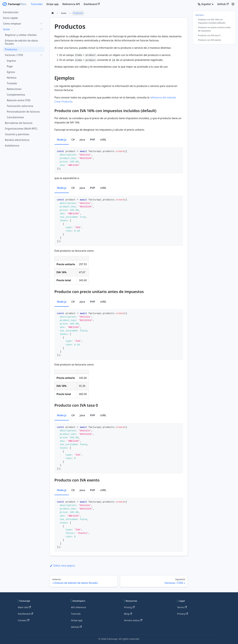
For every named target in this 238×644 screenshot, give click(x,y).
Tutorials (76, 614)
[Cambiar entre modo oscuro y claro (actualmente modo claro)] (233, 4)
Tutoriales (37, 4)
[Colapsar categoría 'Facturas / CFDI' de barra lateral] (41, 55)
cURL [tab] (103, 140)
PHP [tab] (93, 140)
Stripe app (52, 4)
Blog (128, 614)
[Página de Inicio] (53, 13)
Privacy (183, 614)
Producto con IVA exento (209, 40)
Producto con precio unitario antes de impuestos (214, 29)
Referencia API (71, 4)
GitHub (223, 4)
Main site (24, 607)
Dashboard (92, 4)
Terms (182, 607)
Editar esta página (62, 566)
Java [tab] (82, 140)
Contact (24, 620)
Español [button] (204, 4)
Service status (133, 620)
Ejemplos (200, 15)
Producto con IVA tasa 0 (209, 35)
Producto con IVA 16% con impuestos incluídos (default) (212, 21)
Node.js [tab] (62, 140)
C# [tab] (73, 140)
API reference (79, 607)
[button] (23, 24)
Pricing (129, 607)
